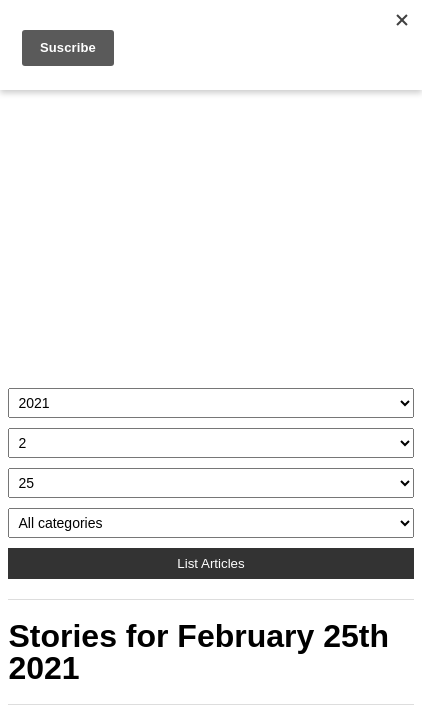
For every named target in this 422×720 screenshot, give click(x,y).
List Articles (210, 563)
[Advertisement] (210, 234)
